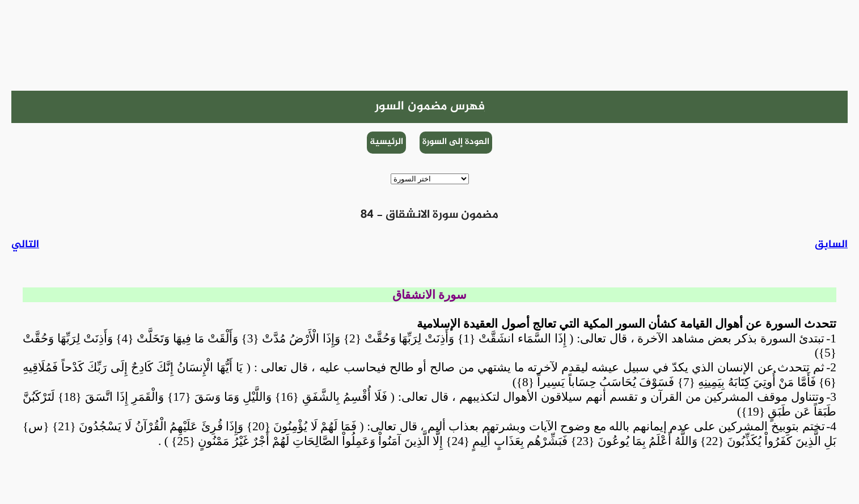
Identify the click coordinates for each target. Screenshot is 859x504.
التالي (25, 245)
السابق (831, 245)
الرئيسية (386, 142)
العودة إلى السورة (456, 142)
